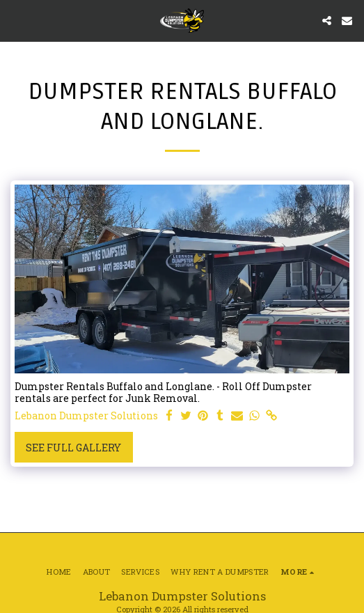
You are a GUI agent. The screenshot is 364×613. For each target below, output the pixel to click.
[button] (15, 20)
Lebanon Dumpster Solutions (86, 416)
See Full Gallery (73, 448)
